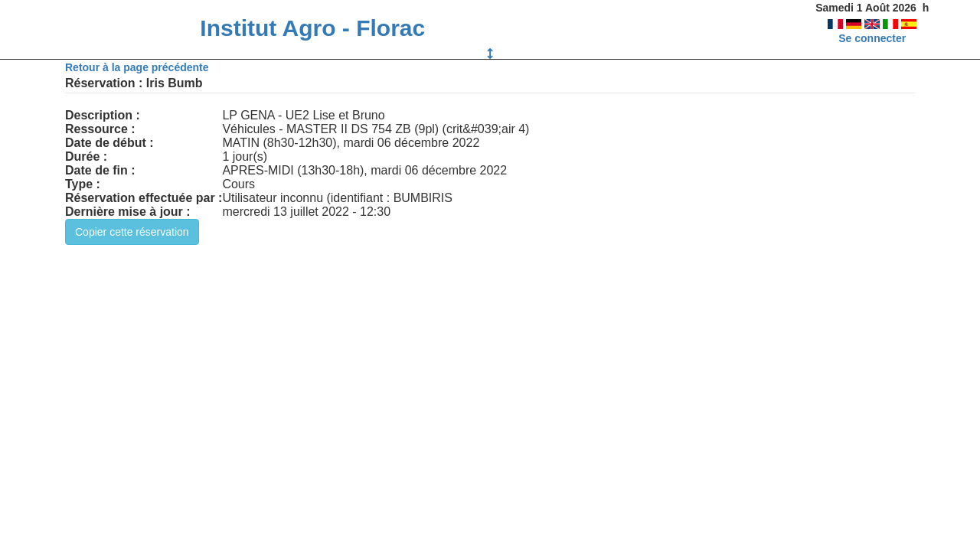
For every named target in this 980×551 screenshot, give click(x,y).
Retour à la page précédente (137, 67)
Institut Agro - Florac (312, 28)
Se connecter (872, 38)
